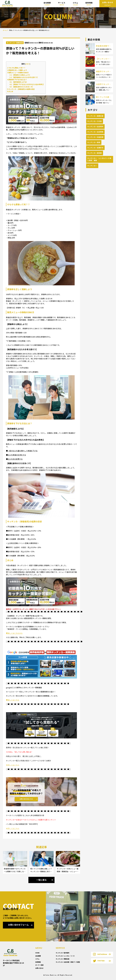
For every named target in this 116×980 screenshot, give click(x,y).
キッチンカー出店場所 (95, 126)
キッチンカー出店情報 (95, 132)
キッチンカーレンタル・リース (65, 956)
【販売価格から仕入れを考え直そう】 (24, 77)
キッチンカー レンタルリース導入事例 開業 (99, 159)
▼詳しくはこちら (13, 700)
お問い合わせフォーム (18, 925)
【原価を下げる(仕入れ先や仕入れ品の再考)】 (27, 84)
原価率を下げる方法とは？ (17, 80)
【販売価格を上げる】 (19, 82)
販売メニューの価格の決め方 (18, 72)
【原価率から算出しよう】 (20, 75)
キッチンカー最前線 (95, 153)
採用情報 (89, 4)
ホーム (5, 30)
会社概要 (47, 4)
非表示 (28, 64)
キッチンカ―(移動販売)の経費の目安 (21, 89)
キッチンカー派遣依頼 (95, 137)
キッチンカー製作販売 (63, 953)
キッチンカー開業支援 (15, 43)
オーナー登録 (39, 965)
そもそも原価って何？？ (16, 68)
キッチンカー (92, 166)
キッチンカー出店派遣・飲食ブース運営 (68, 962)
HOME (37, 953)
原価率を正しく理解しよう (17, 70)
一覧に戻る (41, 880)
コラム (75, 4)
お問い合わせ (39, 968)
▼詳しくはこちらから (14, 633)
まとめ (10, 91)
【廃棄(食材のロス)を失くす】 (22, 87)
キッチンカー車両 (94, 142)
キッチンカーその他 (95, 121)
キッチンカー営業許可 (95, 148)
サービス (62, 4)
